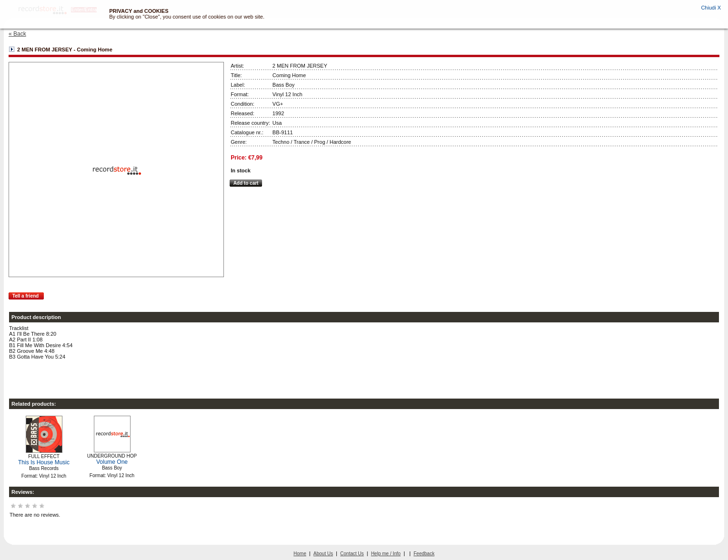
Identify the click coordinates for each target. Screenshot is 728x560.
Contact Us (352, 554)
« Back (17, 34)
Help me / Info (386, 554)
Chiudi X (711, 8)
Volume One (112, 462)
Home (300, 554)
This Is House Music (44, 462)
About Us (323, 554)
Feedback (424, 554)
